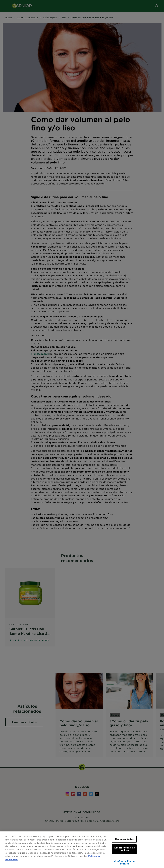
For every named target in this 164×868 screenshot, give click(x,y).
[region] (82, 850)
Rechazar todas (124, 839)
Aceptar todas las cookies (124, 849)
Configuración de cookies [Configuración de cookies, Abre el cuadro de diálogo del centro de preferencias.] (124, 862)
